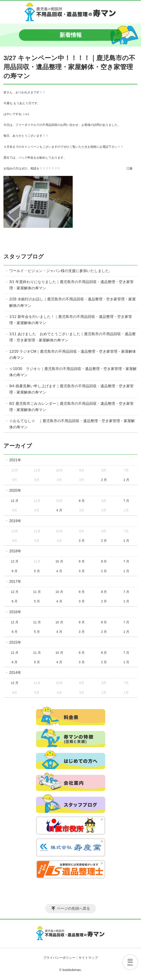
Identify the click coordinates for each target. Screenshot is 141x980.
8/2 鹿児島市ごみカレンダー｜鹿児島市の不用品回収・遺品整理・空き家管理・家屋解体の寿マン (71, 407)
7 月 (126, 501)
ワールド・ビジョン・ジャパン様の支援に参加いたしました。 (61, 271)
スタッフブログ (24, 256)
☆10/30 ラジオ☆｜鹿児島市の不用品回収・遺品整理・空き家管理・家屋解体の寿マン (73, 372)
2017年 (15, 582)
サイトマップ (88, 958)
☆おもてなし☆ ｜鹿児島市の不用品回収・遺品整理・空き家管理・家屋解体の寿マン (72, 424)
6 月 (15, 571)
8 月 (104, 561)
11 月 (37, 592)
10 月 (59, 561)
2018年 (15, 551)
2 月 (104, 480)
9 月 (82, 501)
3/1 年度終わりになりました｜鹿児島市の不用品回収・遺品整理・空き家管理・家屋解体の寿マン (71, 285)
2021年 (15, 460)
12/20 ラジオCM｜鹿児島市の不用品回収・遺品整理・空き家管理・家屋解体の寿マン (73, 355)
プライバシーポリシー (59, 958)
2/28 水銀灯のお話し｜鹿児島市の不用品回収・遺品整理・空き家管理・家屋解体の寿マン (72, 302)
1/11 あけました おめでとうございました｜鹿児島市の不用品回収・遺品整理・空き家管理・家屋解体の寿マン (72, 337)
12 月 (15, 501)
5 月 (37, 571)
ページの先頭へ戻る (73, 908)
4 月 (59, 510)
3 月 (82, 541)
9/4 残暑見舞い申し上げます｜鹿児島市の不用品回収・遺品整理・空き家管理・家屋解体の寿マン (71, 389)
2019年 (15, 521)
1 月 (126, 480)
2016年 (15, 612)
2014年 (15, 673)
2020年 (15, 490)
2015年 (15, 642)
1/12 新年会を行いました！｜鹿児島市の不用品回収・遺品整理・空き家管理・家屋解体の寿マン (71, 320)
